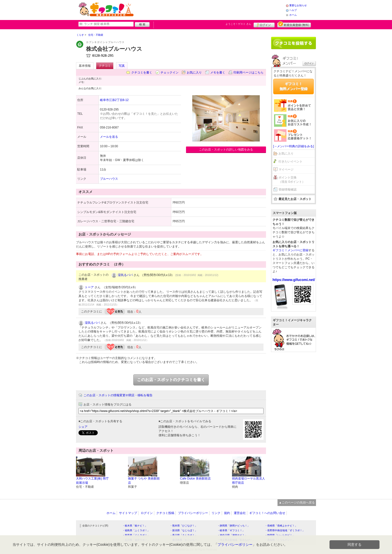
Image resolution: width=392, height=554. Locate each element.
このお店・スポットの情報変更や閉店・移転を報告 (118, 395)
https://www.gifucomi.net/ (294, 280)
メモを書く (218, 72)
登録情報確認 (287, 189)
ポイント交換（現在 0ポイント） (292, 180)
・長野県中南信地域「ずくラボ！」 (285, 530)
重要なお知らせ (298, 5)
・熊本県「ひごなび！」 (183, 526)
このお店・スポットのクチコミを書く (171, 380)
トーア (89, 287)
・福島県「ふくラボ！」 (136, 530)
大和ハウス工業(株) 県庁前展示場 (92, 481)
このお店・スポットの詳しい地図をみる (226, 149)
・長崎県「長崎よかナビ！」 (281, 526)
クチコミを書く (142, 72)
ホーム (293, 15)
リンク (216, 513)
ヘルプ (293, 10)
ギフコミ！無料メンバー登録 (293, 86)
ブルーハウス (109, 179)
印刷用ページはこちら (248, 72)
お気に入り (194, 72)
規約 (227, 513)
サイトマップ (128, 513)
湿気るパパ (125, 275)
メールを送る (109, 137)
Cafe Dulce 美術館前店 (195, 478)
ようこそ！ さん (238, 24)
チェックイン (169, 72)
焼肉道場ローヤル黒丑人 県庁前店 (248, 481)
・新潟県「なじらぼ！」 (183, 530)
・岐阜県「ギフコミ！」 (231, 530)
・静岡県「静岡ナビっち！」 (233, 526)
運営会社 (240, 513)
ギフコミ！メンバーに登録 (290, 250)
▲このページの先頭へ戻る (297, 502)
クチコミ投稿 (165, 513)
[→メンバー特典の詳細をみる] (294, 146)
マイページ (286, 169)
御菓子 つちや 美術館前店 (144, 481)
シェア (83, 427)
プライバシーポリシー (193, 513)
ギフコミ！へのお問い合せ (267, 513)
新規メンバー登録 (294, 24)
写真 (122, 66)
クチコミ (105, 66)
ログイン (264, 24)
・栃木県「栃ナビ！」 (135, 526)
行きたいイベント (290, 161)
